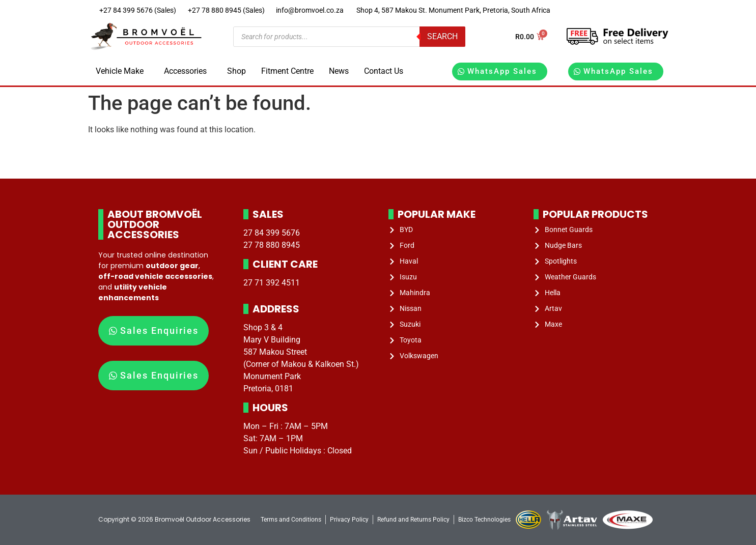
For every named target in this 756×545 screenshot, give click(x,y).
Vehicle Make (120, 71)
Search (442, 36)
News (339, 71)
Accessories (185, 71)
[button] (122, 71)
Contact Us (384, 71)
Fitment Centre (287, 71)
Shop (236, 71)
